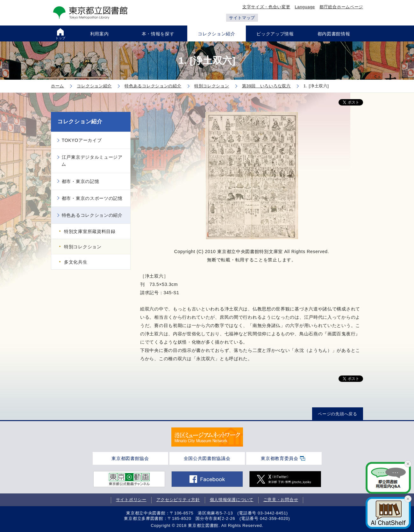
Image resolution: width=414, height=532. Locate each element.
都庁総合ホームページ (341, 7)
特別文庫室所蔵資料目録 (90, 231)
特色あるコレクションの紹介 (92, 215)
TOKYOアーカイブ (82, 140)
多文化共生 (76, 262)
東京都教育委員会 (280, 458)
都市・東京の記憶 (81, 181)
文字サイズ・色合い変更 (266, 7)
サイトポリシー (131, 500)
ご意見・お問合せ (281, 500)
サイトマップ (242, 18)
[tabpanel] (207, 437)
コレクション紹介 (80, 122)
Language (305, 7)
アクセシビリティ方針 (178, 500)
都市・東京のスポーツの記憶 (92, 198)
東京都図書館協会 (130, 458)
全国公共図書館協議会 (207, 458)
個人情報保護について (232, 500)
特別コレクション (83, 247)
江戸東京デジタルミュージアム (92, 161)
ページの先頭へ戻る (337, 414)
